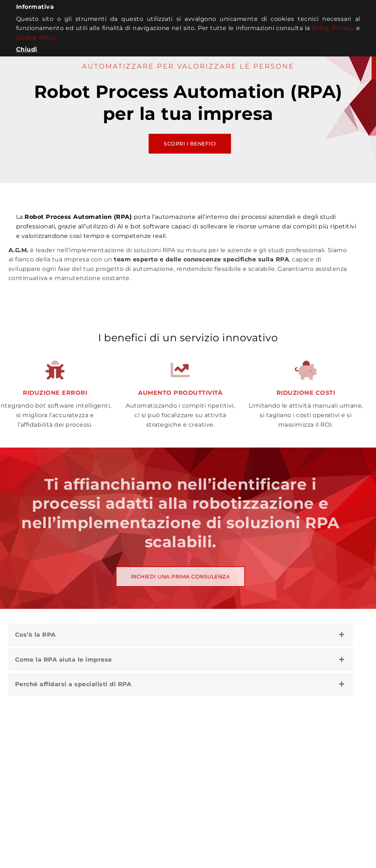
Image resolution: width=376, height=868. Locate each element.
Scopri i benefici (190, 144)
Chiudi (27, 49)
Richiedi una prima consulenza (161, 577)
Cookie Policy (37, 38)
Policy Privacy (333, 28)
